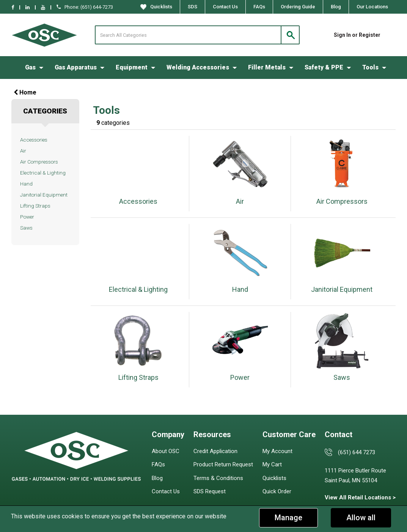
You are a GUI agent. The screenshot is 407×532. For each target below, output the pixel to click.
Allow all (361, 518)
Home (25, 92)
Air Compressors (39, 162)
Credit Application (215, 451)
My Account (277, 451)
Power (27, 217)
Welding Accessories (198, 67)
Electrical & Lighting (43, 173)
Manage (288, 518)
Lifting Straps (35, 206)
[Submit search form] (290, 35)
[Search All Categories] (197, 35)
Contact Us (225, 7)
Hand (26, 184)
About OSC (166, 451)
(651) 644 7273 (357, 452)
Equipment (132, 67)
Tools (370, 67)
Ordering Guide (298, 7)
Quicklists (156, 7)
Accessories (34, 140)
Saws (26, 228)
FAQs (259, 7)
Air (23, 151)
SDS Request (210, 491)
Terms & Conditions (218, 478)
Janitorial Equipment (44, 195)
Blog (336, 7)
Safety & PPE (324, 67)
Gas (30, 67)
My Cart (272, 464)
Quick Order (277, 491)
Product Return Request (223, 464)
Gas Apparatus (76, 67)
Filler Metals (267, 67)
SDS (192, 7)
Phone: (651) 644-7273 (85, 7)
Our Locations (372, 7)
